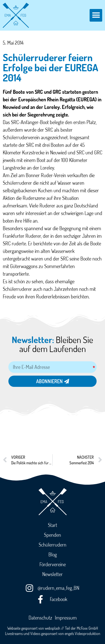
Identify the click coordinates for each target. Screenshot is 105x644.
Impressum (66, 618)
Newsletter (53, 574)
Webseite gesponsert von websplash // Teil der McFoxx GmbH (53, 628)
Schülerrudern (53, 545)
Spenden (53, 535)
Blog (53, 554)
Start (53, 525)
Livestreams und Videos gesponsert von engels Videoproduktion (53, 633)
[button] (96, 15)
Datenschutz (40, 618)
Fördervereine (53, 564)
